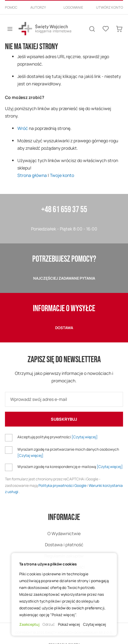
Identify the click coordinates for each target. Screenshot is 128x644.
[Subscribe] (64, 419)
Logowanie (73, 7)
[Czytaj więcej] (85, 437)
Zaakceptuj (29, 624)
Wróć (23, 128)
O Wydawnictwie (64, 533)
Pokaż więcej (69, 624)
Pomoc (11, 7)
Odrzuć (49, 624)
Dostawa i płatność (64, 545)
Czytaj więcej (95, 624)
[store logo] (45, 29)
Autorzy (38, 7)
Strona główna (32, 175)
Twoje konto (62, 175)
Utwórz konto (110, 7)
